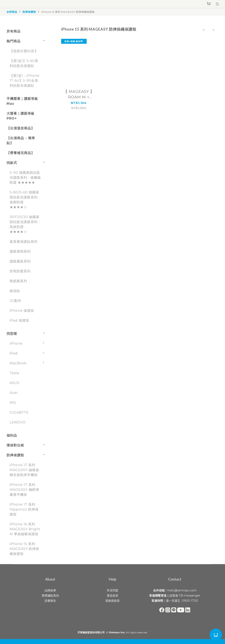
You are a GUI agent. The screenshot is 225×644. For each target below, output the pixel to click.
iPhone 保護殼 (22, 311)
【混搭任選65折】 (24, 51)
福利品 (12, 435)
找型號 (12, 334)
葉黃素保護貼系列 (24, 242)
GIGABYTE (19, 412)
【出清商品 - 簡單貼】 (21, 141)
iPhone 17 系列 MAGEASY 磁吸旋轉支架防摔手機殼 (24, 470)
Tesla (14, 373)
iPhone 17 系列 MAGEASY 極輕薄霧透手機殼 (24, 490)
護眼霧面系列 (20, 261)
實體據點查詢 (50, 596)
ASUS (15, 383)
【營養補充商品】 (21, 153)
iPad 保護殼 (19, 320)
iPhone (28, 344)
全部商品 (12, 12)
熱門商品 (14, 41)
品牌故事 (50, 590)
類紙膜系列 (18, 281)
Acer (14, 393)
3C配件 (15, 301)
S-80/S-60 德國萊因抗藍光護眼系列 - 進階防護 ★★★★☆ (25, 200)
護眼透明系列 (20, 251)
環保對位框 (15, 445)
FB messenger (189, 596)
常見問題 (112, 590)
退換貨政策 (112, 601)
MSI (13, 403)
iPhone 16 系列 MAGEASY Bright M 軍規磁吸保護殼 (25, 529)
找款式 (12, 163)
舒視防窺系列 (20, 271)
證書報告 (50, 601)
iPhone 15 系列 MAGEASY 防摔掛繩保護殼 (68, 12)
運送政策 (112, 596)
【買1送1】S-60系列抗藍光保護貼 (24, 63)
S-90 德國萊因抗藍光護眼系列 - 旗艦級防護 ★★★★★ (25, 178)
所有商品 (14, 31)
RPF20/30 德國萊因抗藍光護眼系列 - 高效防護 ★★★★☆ (25, 224)
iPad (28, 353)
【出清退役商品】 (21, 128)
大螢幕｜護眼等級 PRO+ (21, 116)
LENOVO (18, 422)
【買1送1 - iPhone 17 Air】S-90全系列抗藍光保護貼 (25, 81)
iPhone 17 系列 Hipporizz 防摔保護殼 (24, 509)
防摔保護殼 (29, 12)
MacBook (28, 363)
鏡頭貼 (15, 291)
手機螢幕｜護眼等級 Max (22, 101)
